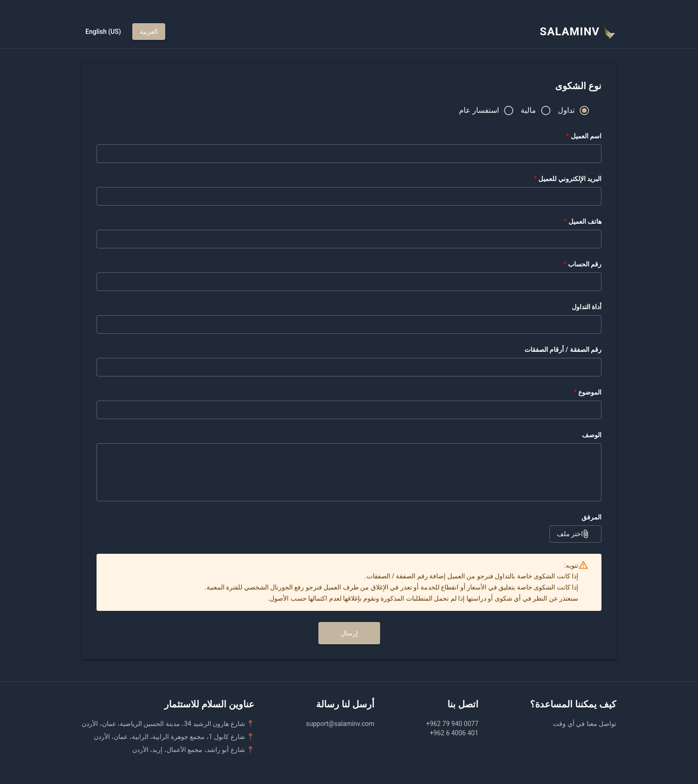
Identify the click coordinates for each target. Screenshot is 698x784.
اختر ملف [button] (575, 534)
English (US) (103, 32)
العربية (149, 32)
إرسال (349, 633)
